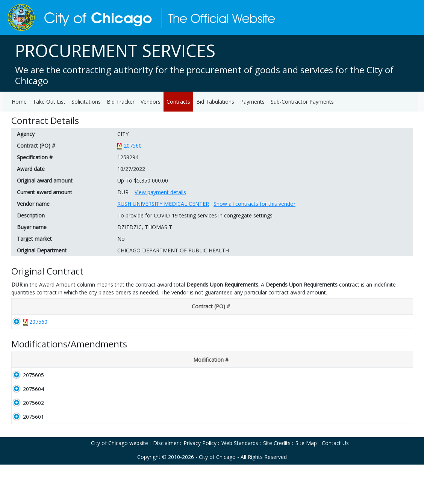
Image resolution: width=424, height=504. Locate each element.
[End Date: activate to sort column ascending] (202, 307)
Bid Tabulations (215, 102)
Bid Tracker (121, 102)
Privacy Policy (200, 482)
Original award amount (45, 180)
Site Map (306, 482)
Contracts (178, 102)
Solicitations (86, 102)
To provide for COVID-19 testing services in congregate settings (195, 215)
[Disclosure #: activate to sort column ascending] (83, 307)
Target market (34, 239)
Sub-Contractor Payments (302, 102)
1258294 (128, 157)
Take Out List (49, 102)
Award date (31, 169)
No (121, 239)
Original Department (42, 250)
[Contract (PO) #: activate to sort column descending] (37, 307)
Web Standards (240, 482)
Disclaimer (166, 482)
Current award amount (45, 192)
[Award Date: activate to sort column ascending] (126, 307)
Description (31, 215)
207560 (133, 146)
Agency (26, 134)
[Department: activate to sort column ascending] (282, 307)
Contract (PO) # (36, 146)
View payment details (160, 192)
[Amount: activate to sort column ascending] (392, 364)
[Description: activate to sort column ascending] (101, 364)
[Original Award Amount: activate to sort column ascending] (378, 307)
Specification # (35, 157)
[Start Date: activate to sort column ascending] (165, 307)
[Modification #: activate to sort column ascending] (33, 364)
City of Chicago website (120, 482)
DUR (123, 192)
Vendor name (33, 204)
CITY (123, 134)
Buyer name (32, 227)
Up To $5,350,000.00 (143, 180)
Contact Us (335, 482)
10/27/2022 (131, 169)
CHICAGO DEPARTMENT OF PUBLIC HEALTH (173, 250)
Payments (252, 102)
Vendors (151, 102)
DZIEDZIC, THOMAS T (145, 227)
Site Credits (277, 482)
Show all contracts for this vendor (254, 204)
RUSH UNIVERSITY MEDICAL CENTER (163, 204)
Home (19, 102)
